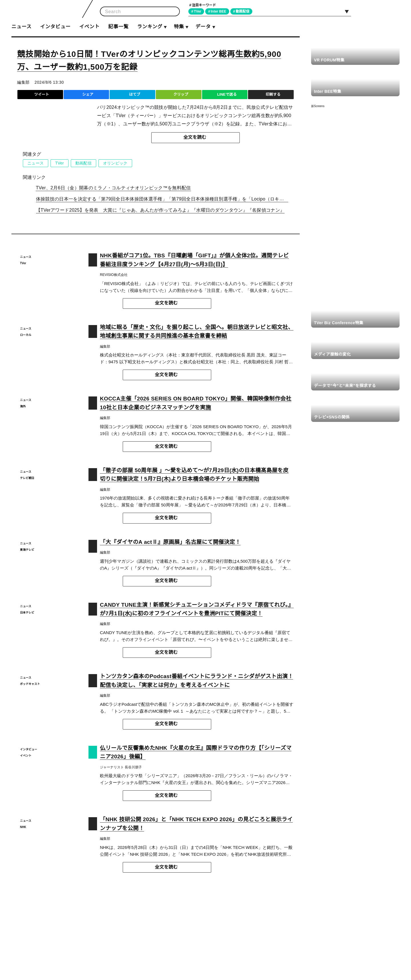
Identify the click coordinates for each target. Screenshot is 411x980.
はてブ (135, 94)
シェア (88, 94)
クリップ (181, 94)
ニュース (21, 27)
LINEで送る (227, 94)
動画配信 (245, 11)
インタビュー (55, 27)
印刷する (273, 94)
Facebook (380, 11)
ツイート (42, 94)
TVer (198, 11)
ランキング (150, 27)
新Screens (318, 106)
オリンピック (116, 163)
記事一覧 (118, 27)
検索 (174, 12)
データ (203, 27)
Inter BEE (220, 11)
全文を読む (195, 137)
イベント (89, 27)
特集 (179, 27)
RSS (393, 11)
